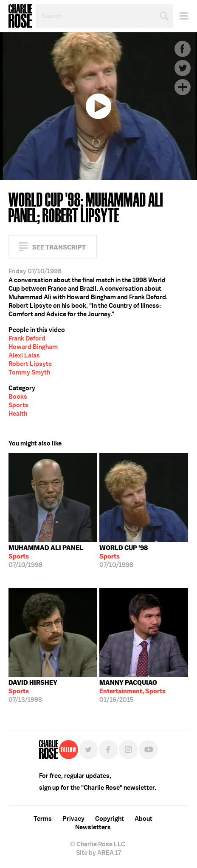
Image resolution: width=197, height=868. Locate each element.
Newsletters (93, 827)
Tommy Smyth (29, 372)
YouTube (148, 750)
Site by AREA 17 (98, 853)
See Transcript (59, 247)
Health (18, 414)
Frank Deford (27, 338)
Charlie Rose (20, 16)
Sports (18, 405)
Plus (183, 87)
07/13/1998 (33, 691)
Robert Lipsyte (30, 364)
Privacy (73, 819)
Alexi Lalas (24, 355)
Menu (181, 16)
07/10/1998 (46, 556)
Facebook (183, 49)
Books (18, 397)
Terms (43, 819)
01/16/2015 (132, 691)
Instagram (128, 750)
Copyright (110, 819)
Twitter (183, 68)
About (144, 819)
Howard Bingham (33, 347)
